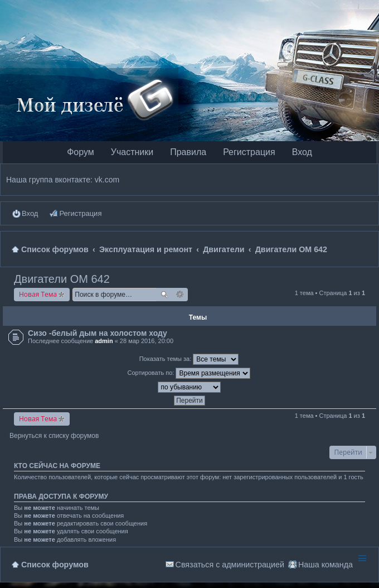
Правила (188, 152)
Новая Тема (38, 294)
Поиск (164, 295)
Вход (302, 152)
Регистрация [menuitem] (80, 213)
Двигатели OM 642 (62, 279)
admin (104, 341)
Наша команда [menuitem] (325, 565)
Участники (132, 152)
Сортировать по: (189, 373)
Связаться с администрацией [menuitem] (230, 565)
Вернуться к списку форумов (54, 436)
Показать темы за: (189, 359)
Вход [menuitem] (30, 213)
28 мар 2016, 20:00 (147, 341)
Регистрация (249, 152)
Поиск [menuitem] (368, 249)
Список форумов (55, 565)
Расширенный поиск (180, 295)
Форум (81, 152)
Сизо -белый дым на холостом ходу (98, 333)
